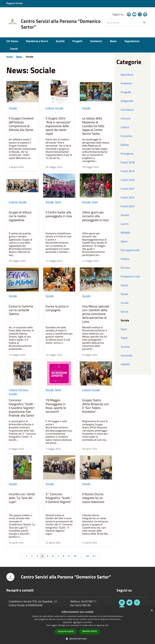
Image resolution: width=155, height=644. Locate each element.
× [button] (152, 611)
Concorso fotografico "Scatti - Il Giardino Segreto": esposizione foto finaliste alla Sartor (22, 408)
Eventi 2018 (128, 162)
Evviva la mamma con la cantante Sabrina (21, 310)
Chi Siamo (12, 41)
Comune (125, 118)
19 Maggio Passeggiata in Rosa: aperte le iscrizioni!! (56, 406)
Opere (124, 241)
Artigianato (127, 101)
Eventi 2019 (128, 171)
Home (10, 57)
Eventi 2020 (128, 180)
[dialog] (77, 626)
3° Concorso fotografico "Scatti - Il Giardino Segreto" (59, 498)
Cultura (50, 108)
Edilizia (125, 145)
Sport (58, 202)
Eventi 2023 (128, 206)
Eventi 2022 (128, 197)
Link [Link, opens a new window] (107, 625)
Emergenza (127, 154)
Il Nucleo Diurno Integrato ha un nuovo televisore (93, 498)
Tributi (124, 338)
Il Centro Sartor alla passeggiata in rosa (59, 214)
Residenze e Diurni (37, 41)
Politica (125, 259)
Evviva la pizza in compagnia (57, 308)
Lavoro (125, 224)
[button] (77, 639)
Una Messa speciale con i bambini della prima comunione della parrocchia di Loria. (96, 314)
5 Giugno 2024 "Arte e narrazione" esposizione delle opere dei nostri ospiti (58, 126)
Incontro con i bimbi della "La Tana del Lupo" (22, 498)
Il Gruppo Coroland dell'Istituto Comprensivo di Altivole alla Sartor (21, 124)
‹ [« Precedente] (22, 556)
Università (126, 355)
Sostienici (96, 41)
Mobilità (125, 233)
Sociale (13, 108)
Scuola (124, 303)
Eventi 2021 (128, 189)
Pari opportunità (130, 250)
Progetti (77, 41)
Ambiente (126, 83)
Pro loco (23, 390)
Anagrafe (126, 92)
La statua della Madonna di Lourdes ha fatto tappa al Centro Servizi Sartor (93, 126)
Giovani (125, 215)
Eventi (14, 49)
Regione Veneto (15, 3)
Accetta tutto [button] (66, 632)
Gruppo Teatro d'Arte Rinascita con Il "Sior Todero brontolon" (95, 406)
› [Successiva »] (100, 556)
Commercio (127, 110)
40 (87, 556)
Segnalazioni (132, 41)
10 (75, 556)
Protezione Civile (130, 276)
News (113, 41)
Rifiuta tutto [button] (90, 631)
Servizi (124, 312)
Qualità (60, 41)
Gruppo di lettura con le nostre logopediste (20, 216)
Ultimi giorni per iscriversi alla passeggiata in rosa (95, 216)
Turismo (125, 347)
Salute (124, 285)
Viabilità (125, 364)
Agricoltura (127, 75)
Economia (126, 136)
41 (94, 556)
